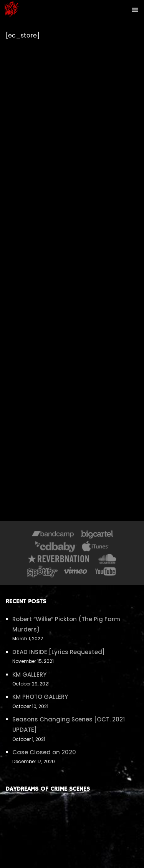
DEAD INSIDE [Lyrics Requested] (59, 652)
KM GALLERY (29, 675)
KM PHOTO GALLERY (40, 697)
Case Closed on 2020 (44, 752)
